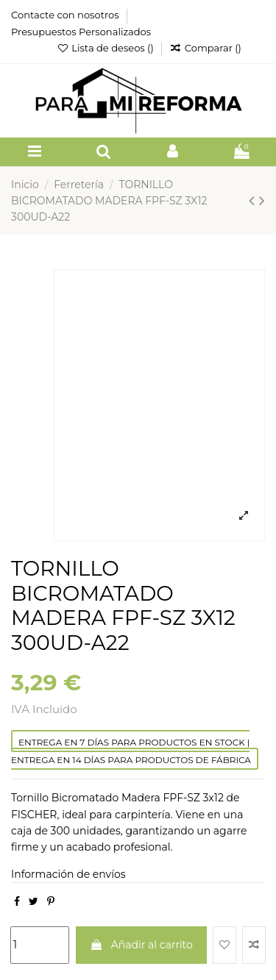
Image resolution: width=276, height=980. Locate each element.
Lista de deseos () (106, 48)
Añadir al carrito (141, 945)
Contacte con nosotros (66, 15)
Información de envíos (68, 874)
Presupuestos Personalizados (81, 32)
